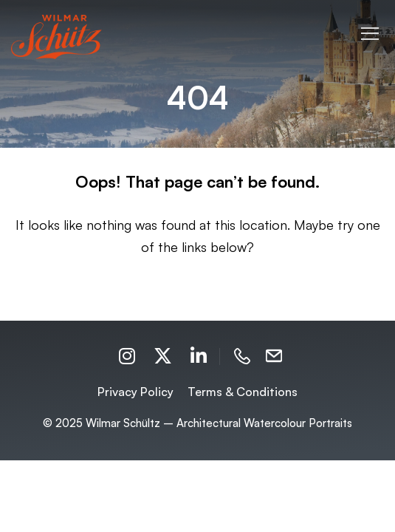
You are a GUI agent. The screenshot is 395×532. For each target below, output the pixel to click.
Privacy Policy (135, 392)
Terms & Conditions (243, 392)
